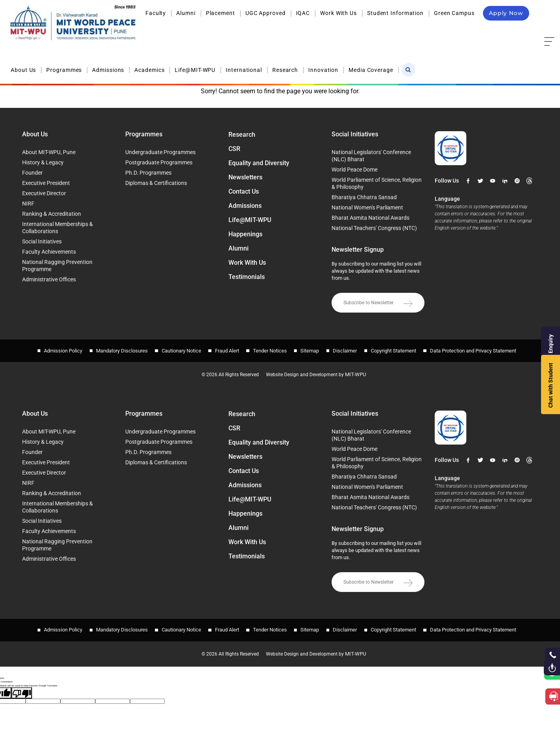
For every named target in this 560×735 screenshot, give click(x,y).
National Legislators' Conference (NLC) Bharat (371, 156)
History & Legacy (43, 162)
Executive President (46, 183)
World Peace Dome (354, 170)
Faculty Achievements (49, 252)
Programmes (186, 31)
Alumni (186, 13)
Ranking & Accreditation (52, 214)
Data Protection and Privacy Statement (481, 349)
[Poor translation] (22, 686)
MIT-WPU (360, 371)
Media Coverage (493, 31)
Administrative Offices (49, 279)
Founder (32, 173)
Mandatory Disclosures (116, 349)
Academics (271, 31)
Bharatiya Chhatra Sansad (364, 197)
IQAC (303, 13)
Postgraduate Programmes (159, 162)
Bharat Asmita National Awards (371, 218)
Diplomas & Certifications (156, 183)
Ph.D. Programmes (148, 173)
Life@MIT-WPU (317, 31)
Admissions (230, 31)
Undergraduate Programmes (160, 152)
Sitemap (312, 349)
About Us (145, 31)
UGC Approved (266, 13)
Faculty (156, 13)
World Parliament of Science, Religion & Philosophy (377, 183)
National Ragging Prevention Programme (57, 266)
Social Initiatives (42, 241)
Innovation (445, 31)
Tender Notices (270, 349)
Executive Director (44, 193)
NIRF (28, 204)
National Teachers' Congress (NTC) (374, 228)
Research (407, 31)
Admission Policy (55, 349)
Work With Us (338, 13)
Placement (221, 13)
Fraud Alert (225, 349)
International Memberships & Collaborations (58, 228)
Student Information (395, 13)
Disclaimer (349, 349)
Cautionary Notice (177, 349)
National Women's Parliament (367, 207)
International (366, 31)
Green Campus (454, 13)
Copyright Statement (400, 349)
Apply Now (506, 13)
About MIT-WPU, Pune (49, 152)
